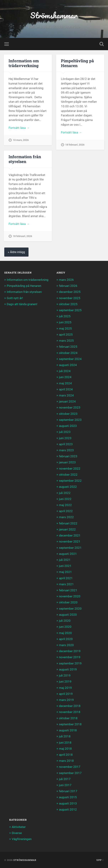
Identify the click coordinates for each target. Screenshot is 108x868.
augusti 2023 (68, 426)
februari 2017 (68, 791)
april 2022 (66, 511)
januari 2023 (67, 462)
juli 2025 (65, 316)
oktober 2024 (68, 353)
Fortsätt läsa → (19, 128)
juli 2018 (65, 736)
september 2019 (70, 663)
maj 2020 (65, 633)
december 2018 (70, 706)
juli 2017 (65, 779)
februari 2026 (68, 286)
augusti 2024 (68, 365)
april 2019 (66, 694)
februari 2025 (68, 347)
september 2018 (70, 724)
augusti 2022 (68, 487)
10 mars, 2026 (21, 140)
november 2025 (70, 298)
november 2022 (70, 469)
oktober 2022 (68, 475)
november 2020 (70, 596)
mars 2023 (66, 450)
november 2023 (70, 407)
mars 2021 (66, 584)
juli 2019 (65, 675)
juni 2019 (65, 682)
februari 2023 (68, 456)
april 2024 (66, 389)
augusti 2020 (68, 615)
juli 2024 (65, 371)
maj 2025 (65, 328)
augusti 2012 (68, 809)
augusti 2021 (68, 554)
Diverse (17, 833)
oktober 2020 (68, 602)
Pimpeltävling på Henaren (77, 63)
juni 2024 (65, 377)
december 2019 (70, 651)
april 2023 (66, 444)
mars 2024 (66, 395)
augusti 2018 (68, 730)
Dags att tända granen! (22, 304)
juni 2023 (65, 438)
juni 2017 (65, 785)
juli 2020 (65, 621)
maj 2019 (65, 688)
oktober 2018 (68, 718)
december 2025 (70, 292)
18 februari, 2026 (75, 145)
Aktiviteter (19, 827)
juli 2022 (65, 493)
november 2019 (70, 657)
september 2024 (70, 359)
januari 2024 (67, 401)
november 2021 (70, 541)
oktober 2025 (68, 304)
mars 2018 (66, 761)
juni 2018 (65, 743)
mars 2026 (66, 280)
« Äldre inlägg (16, 252)
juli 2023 (65, 432)
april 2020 (66, 639)
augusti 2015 (68, 797)
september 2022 (70, 481)
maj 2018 (65, 749)
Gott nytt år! (15, 298)
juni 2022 (65, 499)
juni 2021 (65, 566)
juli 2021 (65, 560)
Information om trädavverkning (24, 63)
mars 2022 (66, 517)
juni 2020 (65, 627)
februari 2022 (68, 523)
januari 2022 (67, 529)
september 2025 (70, 310)
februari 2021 (68, 590)
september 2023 (70, 420)
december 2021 (70, 535)
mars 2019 (66, 700)
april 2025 (66, 335)
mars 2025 (66, 341)
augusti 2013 (68, 803)
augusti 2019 (68, 669)
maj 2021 (65, 572)
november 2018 (70, 712)
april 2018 (66, 755)
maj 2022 (65, 505)
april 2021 (66, 578)
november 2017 (70, 767)
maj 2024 (65, 383)
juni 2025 (65, 322)
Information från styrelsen (25, 159)
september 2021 (70, 548)
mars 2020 (66, 645)
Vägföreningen (22, 839)
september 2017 (70, 773)
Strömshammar (54, 15)
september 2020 (70, 609)
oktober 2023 (68, 414)
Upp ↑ (100, 860)
